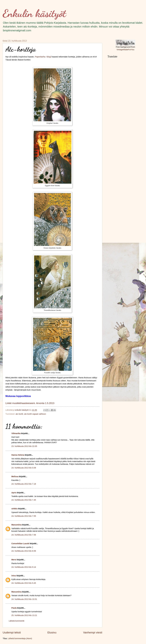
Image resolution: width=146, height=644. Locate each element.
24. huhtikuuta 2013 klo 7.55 (24, 516)
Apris (14, 493)
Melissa (15, 476)
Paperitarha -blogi (43, 57)
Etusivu (52, 632)
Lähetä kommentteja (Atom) (20, 638)
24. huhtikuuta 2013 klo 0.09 (24, 468)
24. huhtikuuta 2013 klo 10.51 (24, 599)
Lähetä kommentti (17, 621)
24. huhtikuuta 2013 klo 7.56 (24, 535)
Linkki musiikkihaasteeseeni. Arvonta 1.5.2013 (30, 403)
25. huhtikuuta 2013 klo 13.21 (24, 615)
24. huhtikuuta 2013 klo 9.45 (24, 583)
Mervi (14, 560)
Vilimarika (16, 433)
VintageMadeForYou (125, 50)
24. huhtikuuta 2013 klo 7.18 (24, 484)
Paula (14, 608)
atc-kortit (19, 414)
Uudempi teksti (12, 632)
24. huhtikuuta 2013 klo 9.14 (24, 567)
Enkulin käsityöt (34, 13)
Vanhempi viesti (93, 632)
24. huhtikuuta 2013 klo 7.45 (24, 500)
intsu (14, 576)
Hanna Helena (18, 455)
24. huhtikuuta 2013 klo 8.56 (24, 551)
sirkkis (15, 509)
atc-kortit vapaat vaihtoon (35, 414)
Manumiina (17, 525)
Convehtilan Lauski (20, 544)
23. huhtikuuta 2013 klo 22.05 (24, 446)
